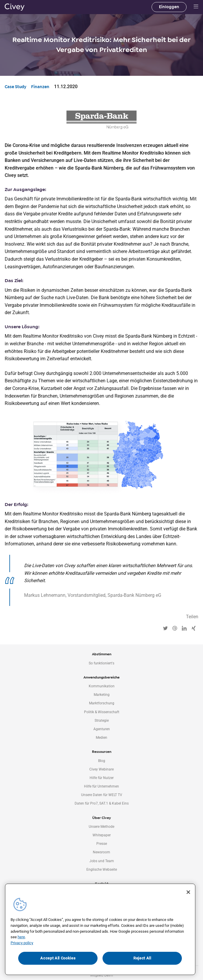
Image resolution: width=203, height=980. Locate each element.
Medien (101, 738)
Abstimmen (102, 654)
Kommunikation (102, 686)
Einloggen (169, 7)
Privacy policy (22, 943)
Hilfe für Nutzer (102, 778)
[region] (100, 929)
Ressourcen (102, 752)
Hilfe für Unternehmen (101, 786)
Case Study (16, 87)
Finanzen (40, 87)
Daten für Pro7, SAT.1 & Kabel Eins (102, 803)
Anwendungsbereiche (101, 677)
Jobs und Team (102, 861)
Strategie (102, 721)
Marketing (102, 695)
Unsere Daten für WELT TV (102, 795)
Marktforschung (102, 703)
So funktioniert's (101, 663)
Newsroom (101, 852)
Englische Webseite (102, 870)
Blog (102, 761)
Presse (102, 844)
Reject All (142, 958)
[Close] (188, 892)
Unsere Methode (101, 827)
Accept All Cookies (58, 958)
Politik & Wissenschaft (102, 712)
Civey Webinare (101, 769)
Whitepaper (102, 835)
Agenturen (102, 729)
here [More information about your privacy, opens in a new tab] (21, 937)
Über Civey (101, 818)
